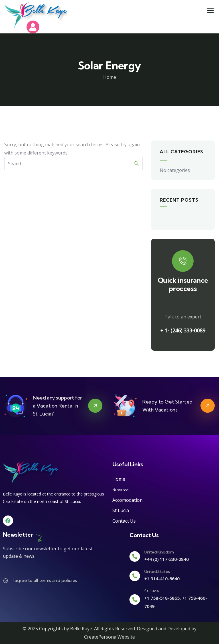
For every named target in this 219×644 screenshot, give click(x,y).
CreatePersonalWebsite (109, 637)
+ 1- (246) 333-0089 (183, 330)
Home (110, 77)
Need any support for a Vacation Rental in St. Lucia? (57, 406)
